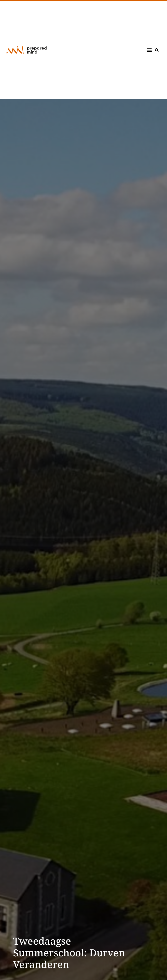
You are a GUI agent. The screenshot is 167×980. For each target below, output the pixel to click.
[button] (149, 50)
